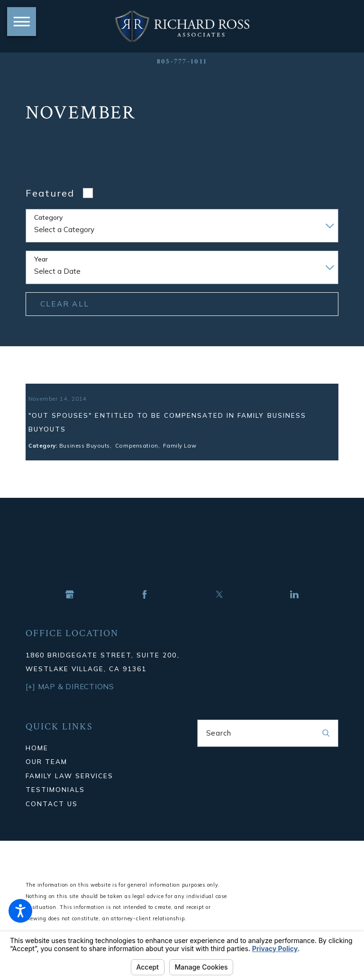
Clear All (65, 304)
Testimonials (55, 804)
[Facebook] (145, 609)
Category (48, 218)
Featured (50, 193)
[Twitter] (219, 609)
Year (41, 259)
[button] (20, 911)
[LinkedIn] (294, 609)
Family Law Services (70, 790)
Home (37, 762)
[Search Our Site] (326, 748)
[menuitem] (96, 762)
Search (219, 747)
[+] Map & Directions (70, 701)
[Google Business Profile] (70, 609)
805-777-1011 (182, 62)
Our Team (46, 776)
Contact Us (52, 818)
